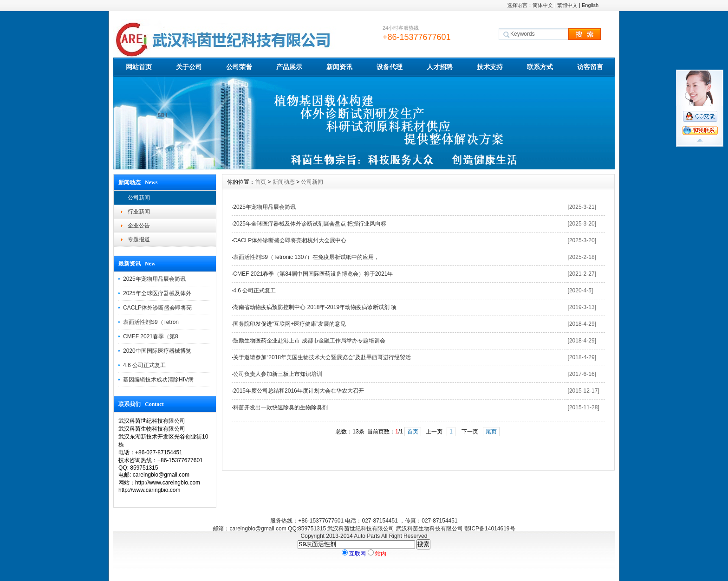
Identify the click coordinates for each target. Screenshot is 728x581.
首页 (260, 182)
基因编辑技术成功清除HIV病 (158, 380)
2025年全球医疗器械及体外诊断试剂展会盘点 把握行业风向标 (310, 224)
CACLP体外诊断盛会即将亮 (157, 308)
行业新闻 (139, 212)
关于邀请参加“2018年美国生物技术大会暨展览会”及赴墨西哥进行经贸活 (322, 357)
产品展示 (289, 67)
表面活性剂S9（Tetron (151, 322)
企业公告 (139, 226)
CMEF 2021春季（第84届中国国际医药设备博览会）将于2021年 (313, 274)
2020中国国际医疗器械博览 (157, 351)
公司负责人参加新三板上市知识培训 (278, 374)
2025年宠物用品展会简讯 (154, 279)
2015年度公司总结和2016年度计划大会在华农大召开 (298, 391)
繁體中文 (567, 5)
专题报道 (139, 239)
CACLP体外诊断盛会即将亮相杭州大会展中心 (290, 240)
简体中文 (543, 5)
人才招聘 (440, 67)
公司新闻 (139, 198)
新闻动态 (284, 182)
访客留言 (590, 67)
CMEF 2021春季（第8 (151, 336)
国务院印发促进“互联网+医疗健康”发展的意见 (289, 324)
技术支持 (490, 67)
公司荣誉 (239, 67)
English (590, 5)
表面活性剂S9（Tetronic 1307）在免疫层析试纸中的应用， (306, 257)
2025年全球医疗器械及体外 (157, 293)
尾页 (491, 432)
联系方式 (540, 67)
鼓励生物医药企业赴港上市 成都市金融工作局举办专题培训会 (309, 341)
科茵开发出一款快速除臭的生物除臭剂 (280, 407)
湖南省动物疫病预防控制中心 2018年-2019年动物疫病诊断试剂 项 (315, 307)
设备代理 (390, 67)
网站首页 (139, 67)
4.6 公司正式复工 (144, 365)
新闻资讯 (339, 67)
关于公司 (189, 67)
